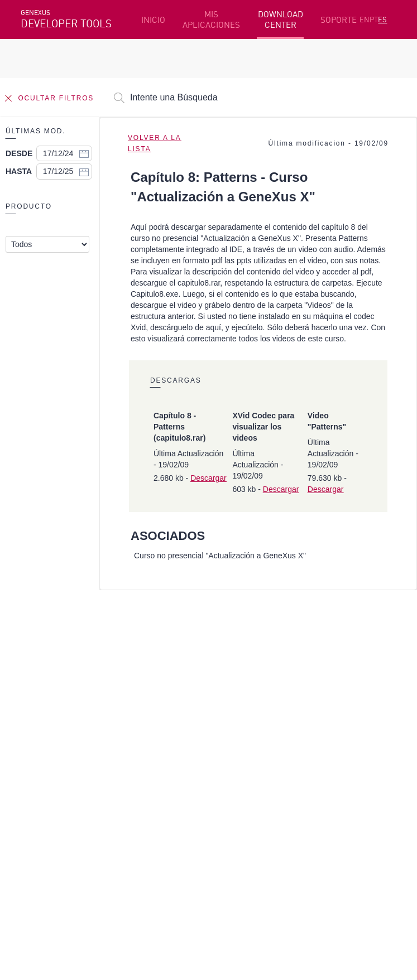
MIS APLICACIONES (211, 20)
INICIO (153, 20)
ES (382, 20)
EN (365, 20)
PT (374, 20)
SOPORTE (339, 20)
